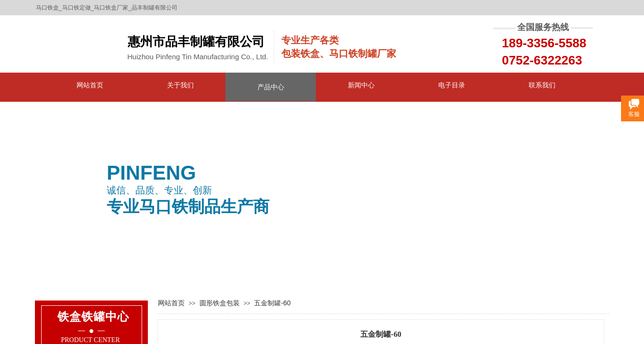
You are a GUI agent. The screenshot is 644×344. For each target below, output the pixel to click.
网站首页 (90, 85)
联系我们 (542, 85)
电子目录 (452, 85)
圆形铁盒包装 (220, 303)
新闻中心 (361, 85)
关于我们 (180, 85)
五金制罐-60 (272, 303)
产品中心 (271, 87)
